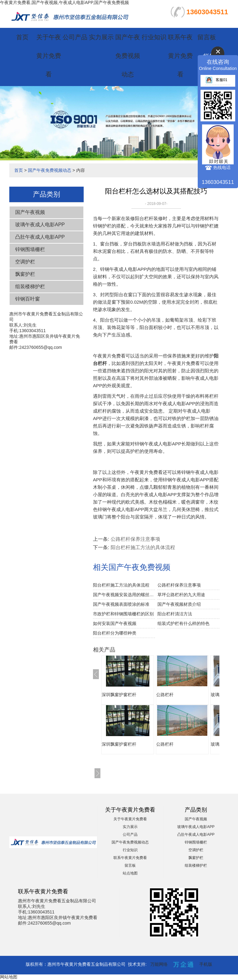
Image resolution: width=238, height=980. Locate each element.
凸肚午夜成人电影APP (40, 237)
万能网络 (159, 964)
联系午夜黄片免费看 (180, 56)
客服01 (216, 80)
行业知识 (154, 37)
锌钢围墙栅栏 (30, 249)
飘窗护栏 (25, 274)
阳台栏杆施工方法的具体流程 (143, 547)
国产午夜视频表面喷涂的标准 (121, 604)
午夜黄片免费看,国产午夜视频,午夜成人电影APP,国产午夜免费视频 (64, 2)
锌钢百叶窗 (28, 299)
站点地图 (130, 873)
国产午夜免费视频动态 (128, 56)
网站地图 (9, 977)
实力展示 (101, 37)
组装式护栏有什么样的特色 (183, 623)
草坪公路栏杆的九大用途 (181, 595)
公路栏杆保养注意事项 (135, 539)
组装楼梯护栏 (30, 286)
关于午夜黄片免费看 (49, 56)
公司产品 (75, 37)
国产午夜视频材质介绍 (179, 604)
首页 (22, 37)
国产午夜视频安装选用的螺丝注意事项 (124, 595)
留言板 (207, 37)
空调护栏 (25, 262)
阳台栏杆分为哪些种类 (115, 633)
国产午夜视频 (30, 212)
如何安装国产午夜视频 (115, 623)
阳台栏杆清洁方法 (175, 614)
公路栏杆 (165, 695)
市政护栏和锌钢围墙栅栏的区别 (123, 614)
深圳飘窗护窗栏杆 (119, 695)
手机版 (206, 964)
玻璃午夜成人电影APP (40, 225)
